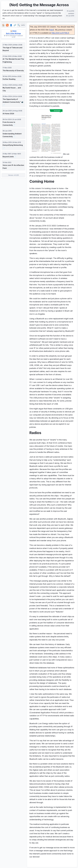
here (52, 30)
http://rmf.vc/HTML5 (60, 33)
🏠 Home (13, 31)
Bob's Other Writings (13, 34)
